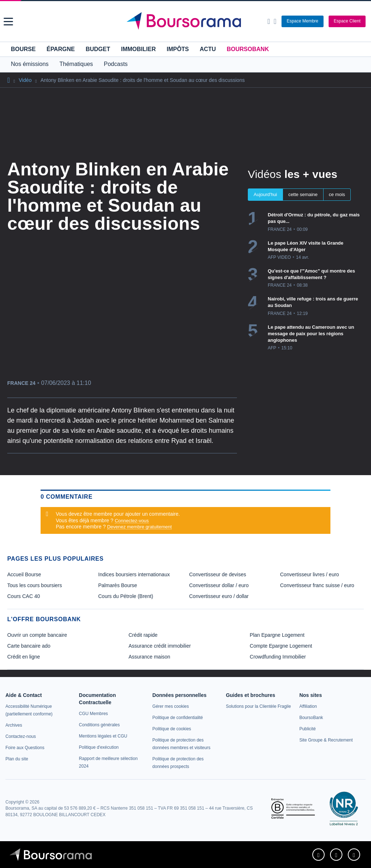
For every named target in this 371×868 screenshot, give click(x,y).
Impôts (178, 49)
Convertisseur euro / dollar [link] (219, 596)
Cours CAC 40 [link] (24, 596)
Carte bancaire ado (29, 646)
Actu (208, 49)
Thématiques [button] (76, 64)
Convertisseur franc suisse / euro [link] (317, 585)
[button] (8, 22)
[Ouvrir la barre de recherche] (269, 21)
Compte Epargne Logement (281, 646)
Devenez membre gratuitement (139, 527)
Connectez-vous (132, 521)
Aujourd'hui (265, 194)
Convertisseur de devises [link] (218, 574)
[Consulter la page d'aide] (275, 21)
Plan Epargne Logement (277, 635)
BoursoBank (248, 49)
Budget (98, 49)
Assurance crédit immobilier (160, 646)
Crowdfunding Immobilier (278, 657)
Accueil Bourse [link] (24, 574)
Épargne (61, 49)
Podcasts (116, 64)
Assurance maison (149, 657)
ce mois (337, 194)
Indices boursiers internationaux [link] (134, 574)
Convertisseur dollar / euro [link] (219, 585)
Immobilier (138, 49)
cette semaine (303, 194)
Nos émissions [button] (30, 64)
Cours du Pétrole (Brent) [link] (126, 596)
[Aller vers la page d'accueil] (187, 21)
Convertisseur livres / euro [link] (310, 574)
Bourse (23, 49)
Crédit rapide (143, 635)
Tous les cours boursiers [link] (35, 585)
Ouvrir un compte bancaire (37, 635)
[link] (14, 725)
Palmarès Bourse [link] (118, 585)
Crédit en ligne (24, 657)
